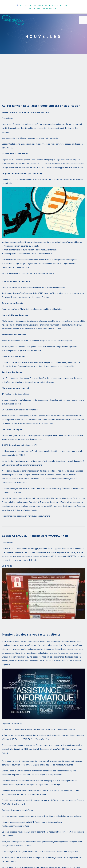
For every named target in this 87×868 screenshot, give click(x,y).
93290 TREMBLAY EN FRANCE (43, 8)
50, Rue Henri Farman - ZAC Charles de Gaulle (44, 5)
